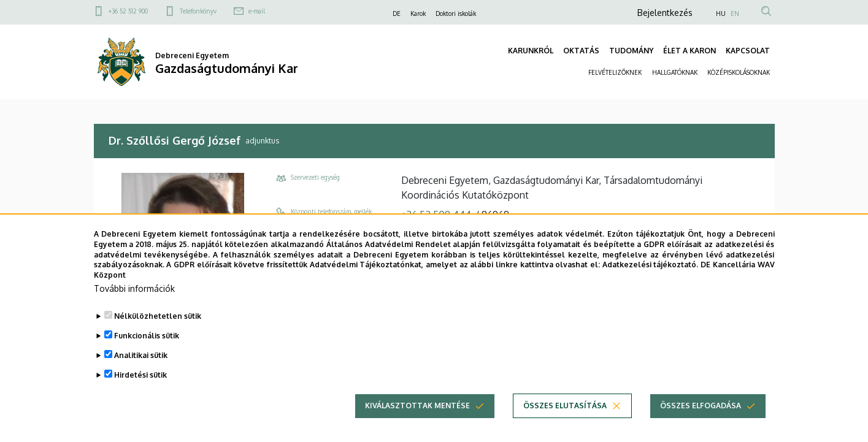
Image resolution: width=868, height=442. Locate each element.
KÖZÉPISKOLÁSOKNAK (739, 72)
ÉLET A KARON (689, 51)
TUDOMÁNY (631, 51)
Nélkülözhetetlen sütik (158, 316)
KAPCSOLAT (748, 51)
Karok (418, 13)
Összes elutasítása (565, 406)
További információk (134, 288)
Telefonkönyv (198, 11)
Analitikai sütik (141, 355)
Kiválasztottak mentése (417, 406)
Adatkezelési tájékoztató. (651, 265)
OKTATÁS (581, 51)
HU (721, 13)
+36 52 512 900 (128, 11)
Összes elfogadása (701, 406)
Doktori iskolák (456, 13)
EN (735, 13)
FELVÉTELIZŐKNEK (615, 72)
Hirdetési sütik (140, 375)
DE (397, 13)
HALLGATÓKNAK (675, 72)
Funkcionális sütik (147, 336)
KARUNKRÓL (531, 51)
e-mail (257, 11)
